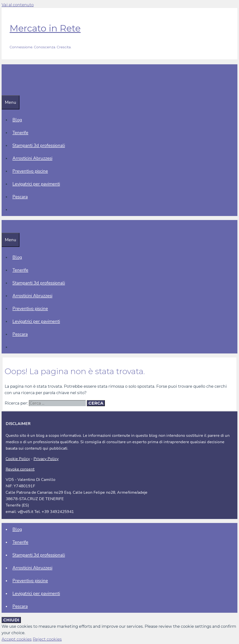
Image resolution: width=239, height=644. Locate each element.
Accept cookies (17, 639)
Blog (17, 120)
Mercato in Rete (45, 28)
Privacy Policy (46, 459)
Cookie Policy (18, 459)
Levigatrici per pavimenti (36, 184)
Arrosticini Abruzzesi (32, 158)
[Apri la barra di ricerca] (4, 89)
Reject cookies (47, 639)
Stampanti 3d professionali (39, 145)
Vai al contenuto (18, 5)
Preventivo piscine (30, 171)
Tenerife (20, 133)
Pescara (20, 197)
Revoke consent (20, 469)
